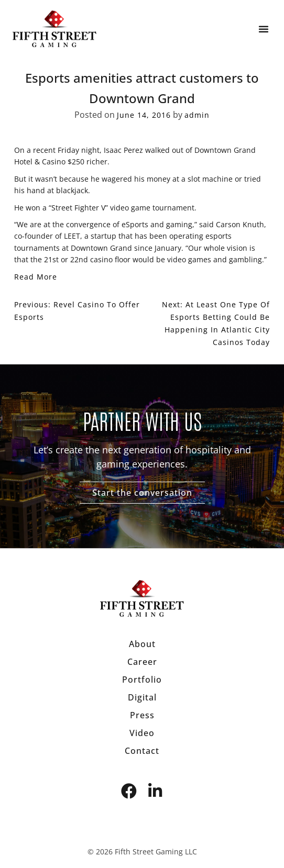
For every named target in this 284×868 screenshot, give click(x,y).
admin (197, 115)
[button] (264, 29)
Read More (36, 277)
